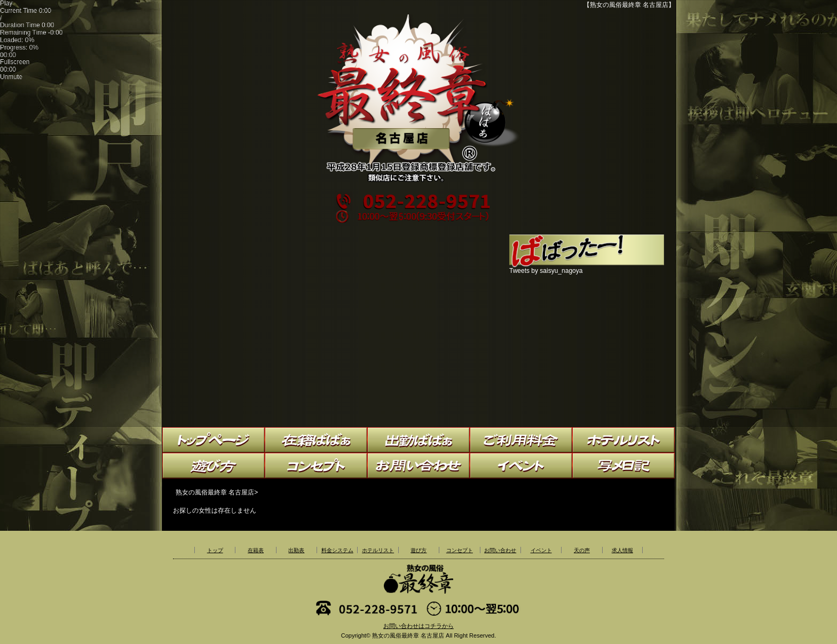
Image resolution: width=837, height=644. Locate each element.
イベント (541, 550)
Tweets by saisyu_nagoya (546, 271)
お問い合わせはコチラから (418, 626)
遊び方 (418, 550)
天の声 (582, 550)
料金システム (337, 550)
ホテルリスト (378, 550)
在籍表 (256, 550)
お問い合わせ (500, 550)
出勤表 (296, 550)
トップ (215, 550)
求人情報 (622, 550)
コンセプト (460, 550)
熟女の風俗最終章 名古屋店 (408, 635)
